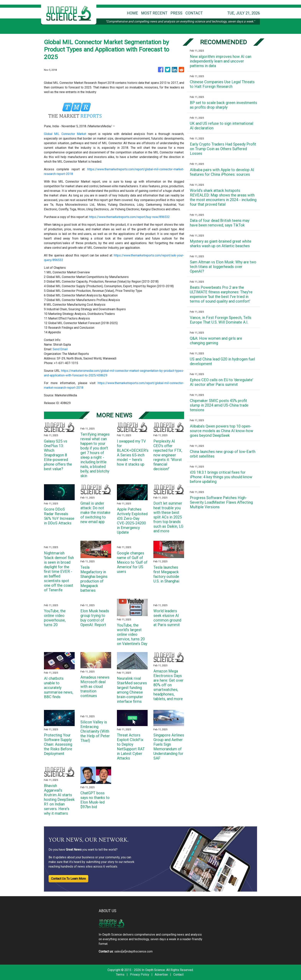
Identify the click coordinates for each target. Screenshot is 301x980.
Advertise (161, 975)
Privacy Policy (140, 975)
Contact (178, 975)
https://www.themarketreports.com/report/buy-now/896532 (129, 217)
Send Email (60, 349)
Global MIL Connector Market (65, 134)
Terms (120, 975)
